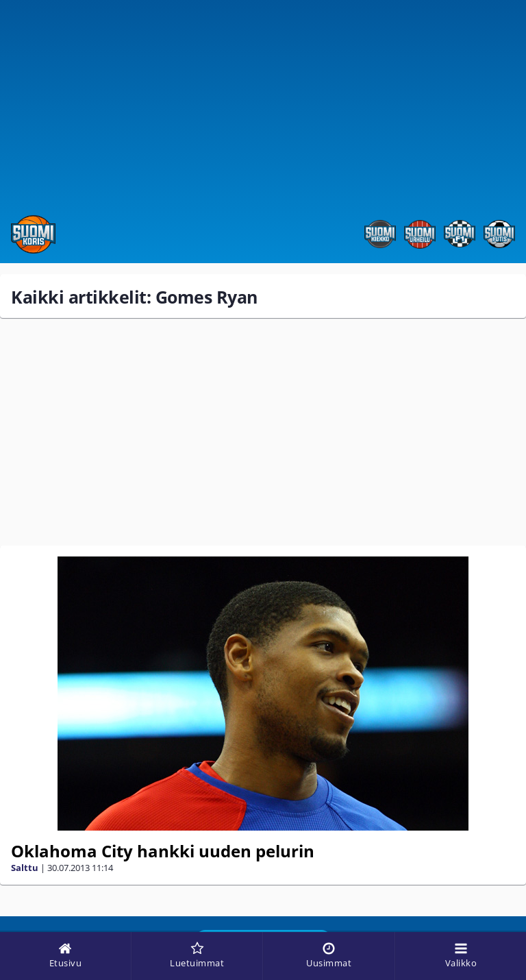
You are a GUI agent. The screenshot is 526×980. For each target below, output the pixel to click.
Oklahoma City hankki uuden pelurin (163, 851)
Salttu (25, 868)
